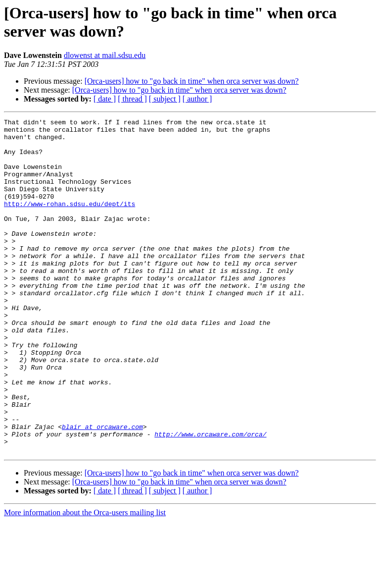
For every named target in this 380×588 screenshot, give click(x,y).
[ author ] (197, 99)
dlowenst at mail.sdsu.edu (105, 55)
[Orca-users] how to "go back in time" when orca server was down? (192, 81)
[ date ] (105, 99)
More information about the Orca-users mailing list (85, 579)
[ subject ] (165, 99)
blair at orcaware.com (102, 489)
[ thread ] (132, 99)
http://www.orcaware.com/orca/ (210, 498)
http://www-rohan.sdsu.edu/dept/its (70, 221)
